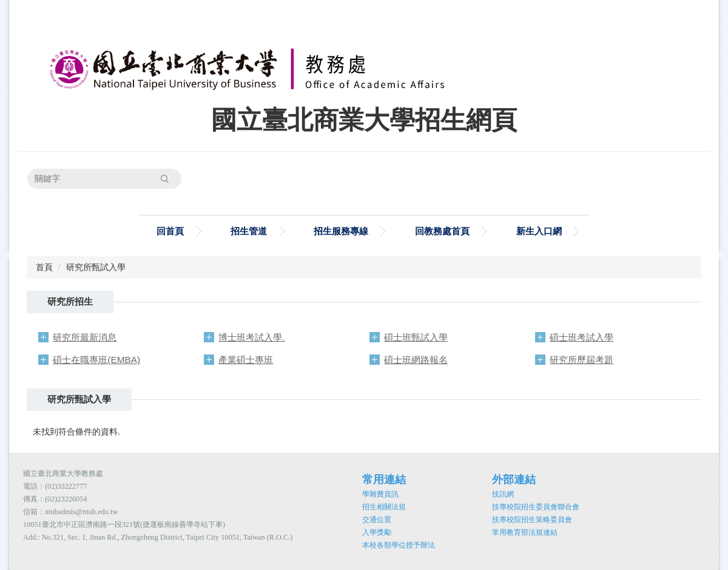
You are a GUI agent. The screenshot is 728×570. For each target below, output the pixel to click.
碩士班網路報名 (416, 360)
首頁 (44, 267)
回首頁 (170, 231)
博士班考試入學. (251, 337)
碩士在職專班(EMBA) (96, 360)
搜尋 (164, 178)
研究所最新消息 (85, 337)
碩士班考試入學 (581, 337)
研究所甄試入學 (96, 267)
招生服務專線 (341, 231)
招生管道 (249, 231)
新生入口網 (539, 231)
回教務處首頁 (442, 231)
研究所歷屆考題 (581, 360)
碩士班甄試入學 (416, 337)
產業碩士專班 (246, 360)
